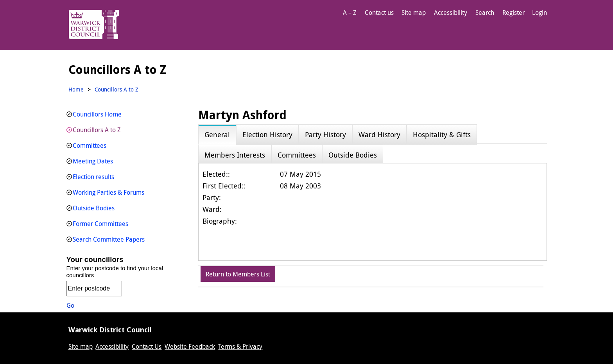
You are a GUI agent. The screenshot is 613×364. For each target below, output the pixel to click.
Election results (93, 177)
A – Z (350, 13)
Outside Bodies (94, 208)
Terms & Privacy (240, 346)
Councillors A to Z (97, 130)
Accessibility (451, 13)
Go (70, 305)
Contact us (379, 13)
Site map (414, 13)
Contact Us (147, 346)
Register (514, 13)
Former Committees (100, 224)
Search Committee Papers (109, 239)
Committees (90, 145)
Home (76, 89)
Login (540, 13)
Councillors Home (97, 114)
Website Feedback (190, 346)
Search (485, 13)
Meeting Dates (93, 161)
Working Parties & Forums (108, 192)
